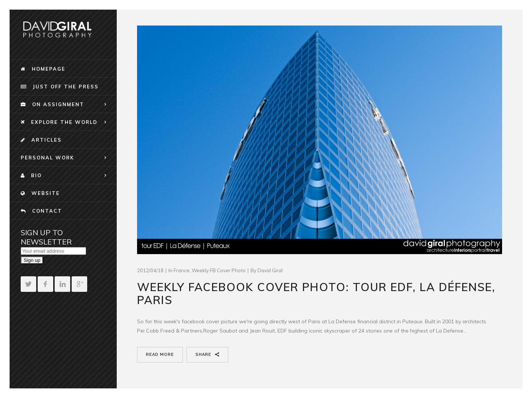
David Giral (270, 270)
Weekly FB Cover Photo (219, 270)
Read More (160, 355)
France (182, 270)
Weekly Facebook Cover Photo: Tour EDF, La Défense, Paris (316, 294)
